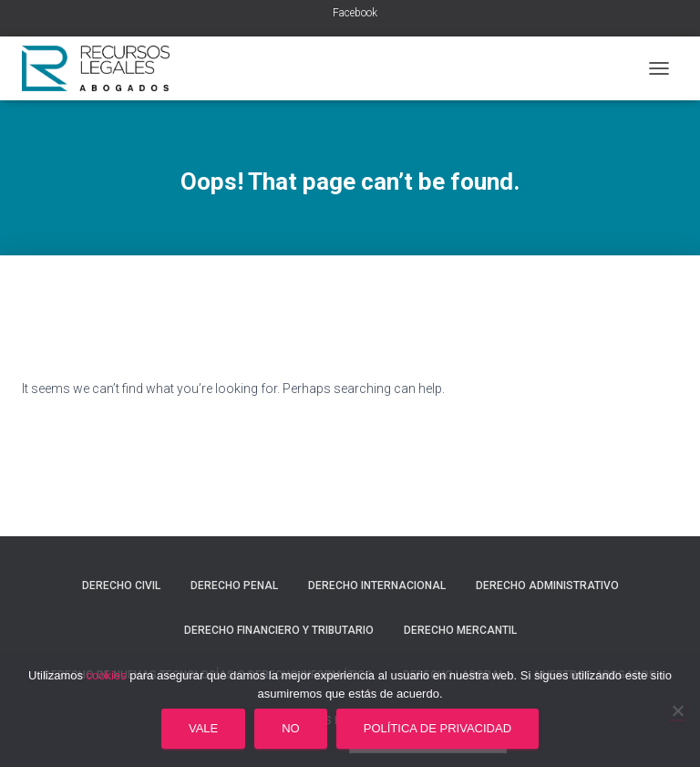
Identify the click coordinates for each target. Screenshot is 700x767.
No (291, 728)
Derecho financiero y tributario (279, 630)
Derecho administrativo (547, 586)
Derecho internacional (377, 586)
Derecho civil (121, 586)
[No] (677, 710)
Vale (203, 728)
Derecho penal (234, 586)
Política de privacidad (437, 728)
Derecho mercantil (460, 630)
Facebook (355, 13)
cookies (107, 675)
